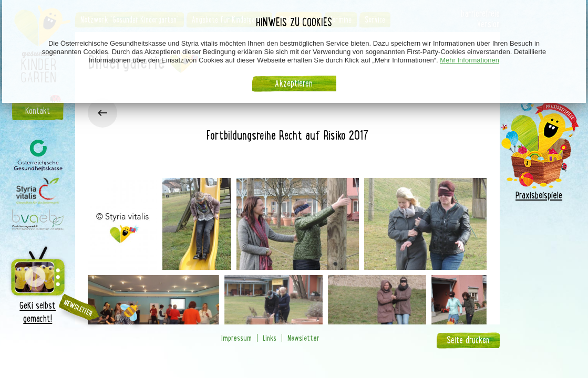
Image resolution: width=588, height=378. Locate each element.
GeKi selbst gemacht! (38, 284)
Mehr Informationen (470, 60)
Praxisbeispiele (539, 195)
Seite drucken (468, 340)
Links (270, 338)
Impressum (236, 338)
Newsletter (303, 338)
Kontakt (38, 111)
